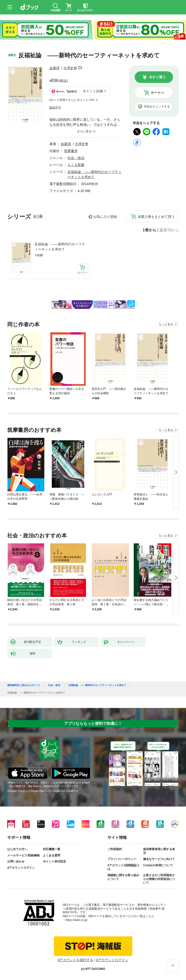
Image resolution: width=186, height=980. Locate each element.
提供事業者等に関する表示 (159, 851)
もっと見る (166, 324)
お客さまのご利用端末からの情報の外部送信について (159, 879)
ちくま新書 (76, 165)
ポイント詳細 (93, 91)
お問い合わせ (16, 861)
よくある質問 (52, 855)
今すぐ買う (157, 77)
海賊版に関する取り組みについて (123, 877)
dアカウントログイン (21, 868)
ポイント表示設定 (54, 861)
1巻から (149, 230)
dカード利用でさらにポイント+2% (72, 100)
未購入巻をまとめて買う (156, 217)
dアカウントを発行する (75, 960)
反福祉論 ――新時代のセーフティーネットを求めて (60, 247)
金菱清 (54, 68)
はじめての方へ (17, 849)
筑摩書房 (71, 151)
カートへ (157, 93)
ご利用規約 (115, 849)
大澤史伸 (70, 68)
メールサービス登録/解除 (23, 855)
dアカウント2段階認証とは (124, 867)
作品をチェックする (157, 107)
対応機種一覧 (52, 849)
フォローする (80, 68)
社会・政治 (76, 158)
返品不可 (55, 107)
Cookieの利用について (158, 865)
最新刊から (169, 230)
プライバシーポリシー (122, 859)
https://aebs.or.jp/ (76, 920)
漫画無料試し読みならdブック (24, 685)
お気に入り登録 (105, 217)
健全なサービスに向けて (159, 859)
